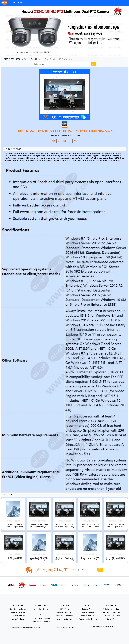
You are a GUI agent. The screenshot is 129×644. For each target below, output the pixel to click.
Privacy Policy (59, 627)
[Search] (62, 64)
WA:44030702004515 (108, 627)
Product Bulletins (88, 616)
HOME (5, 59)
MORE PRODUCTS (10, 495)
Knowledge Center (64, 612)
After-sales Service (64, 619)
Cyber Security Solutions (41, 621)
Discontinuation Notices (88, 619)
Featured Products (18, 616)
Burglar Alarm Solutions (41, 618)
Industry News (88, 609)
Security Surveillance (32, 59)
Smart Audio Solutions (41, 615)
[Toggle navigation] (125, 3)
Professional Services (64, 616)
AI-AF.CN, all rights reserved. (30, 627)
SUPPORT (64, 606)
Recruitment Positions (111, 616)
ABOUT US (111, 606)
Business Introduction (111, 612)
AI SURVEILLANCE (12, 3)
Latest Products (18, 619)
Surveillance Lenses (18, 612)
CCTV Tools (64, 609)
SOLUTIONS (41, 606)
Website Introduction (111, 609)
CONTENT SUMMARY (13, 149)
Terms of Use (70, 627)
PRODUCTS (15, 59)
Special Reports (88, 612)
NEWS (88, 606)
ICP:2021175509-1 (97, 627)
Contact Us (111, 619)
